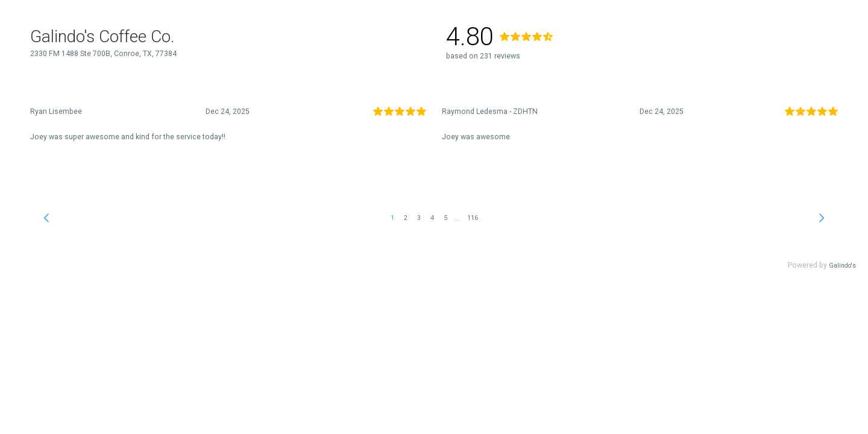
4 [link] (432, 218)
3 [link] (419, 218)
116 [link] (473, 218)
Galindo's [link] (842, 266)
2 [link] (406, 218)
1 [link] (392, 218)
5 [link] (445, 218)
